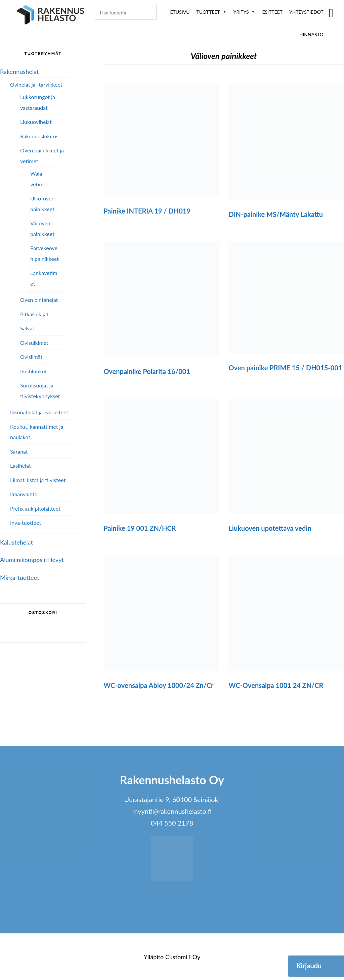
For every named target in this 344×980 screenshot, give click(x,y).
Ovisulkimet (34, 343)
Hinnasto (311, 34)
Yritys (245, 12)
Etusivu (180, 12)
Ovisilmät (31, 357)
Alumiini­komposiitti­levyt (32, 560)
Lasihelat (20, 465)
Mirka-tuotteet (19, 577)
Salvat (27, 328)
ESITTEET (272, 12)
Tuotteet (211, 12)
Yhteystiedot (306, 12)
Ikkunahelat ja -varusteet (39, 412)
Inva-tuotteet (26, 523)
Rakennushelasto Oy (51, 16)
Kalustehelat (16, 542)
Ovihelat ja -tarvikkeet (36, 84)
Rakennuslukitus (39, 136)
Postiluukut (33, 371)
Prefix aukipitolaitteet (35, 508)
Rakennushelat (19, 72)
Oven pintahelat (39, 300)
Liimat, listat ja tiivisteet (38, 480)
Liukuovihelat (36, 122)
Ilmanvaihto (24, 494)
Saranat (19, 451)
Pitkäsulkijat (34, 314)
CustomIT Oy (183, 957)
